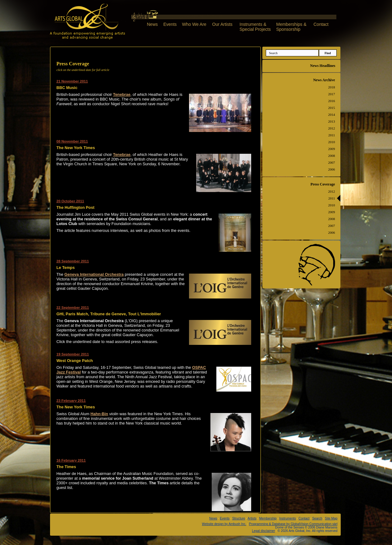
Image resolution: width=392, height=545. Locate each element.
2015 (332, 108)
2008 (332, 156)
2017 (332, 94)
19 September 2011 (73, 354)
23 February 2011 (71, 401)
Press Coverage (323, 184)
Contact (321, 24)
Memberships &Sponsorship (291, 27)
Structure (239, 518)
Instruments (287, 518)
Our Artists (222, 24)
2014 (332, 115)
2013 (332, 121)
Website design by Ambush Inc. (224, 524)
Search (317, 518)
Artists (252, 518)
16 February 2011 (71, 460)
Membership (268, 518)
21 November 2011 (72, 81)
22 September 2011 (73, 308)
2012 (332, 128)
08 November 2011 (72, 141)
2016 (332, 101)
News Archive (324, 80)
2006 (332, 169)
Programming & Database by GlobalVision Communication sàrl (293, 524)
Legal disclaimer (264, 531)
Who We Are (194, 24)
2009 (332, 149)
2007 (332, 162)
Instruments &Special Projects (255, 27)
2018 (332, 87)
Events (170, 24)
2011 (332, 135)
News (152, 24)
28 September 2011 (73, 261)
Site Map (331, 518)
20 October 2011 (70, 201)
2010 (332, 142)
